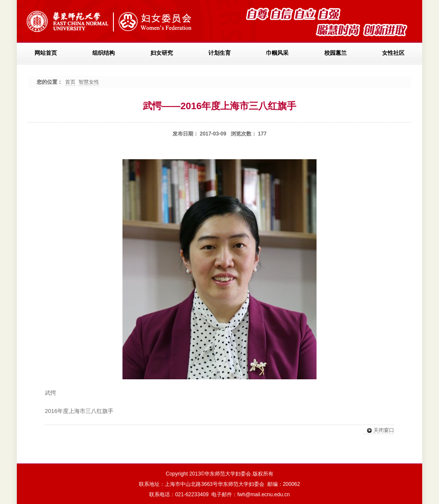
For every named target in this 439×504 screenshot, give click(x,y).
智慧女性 (89, 82)
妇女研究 (162, 53)
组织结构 (103, 53)
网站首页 (46, 53)
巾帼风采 (277, 53)
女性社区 (393, 53)
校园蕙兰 (336, 53)
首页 (70, 82)
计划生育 (219, 53)
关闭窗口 (379, 431)
